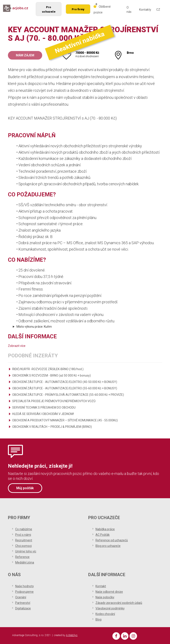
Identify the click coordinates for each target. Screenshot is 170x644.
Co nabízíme (24, 529)
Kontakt (101, 586)
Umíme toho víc (26, 551)
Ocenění (21, 597)
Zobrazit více (17, 346)
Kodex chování (105, 614)
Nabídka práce (105, 529)
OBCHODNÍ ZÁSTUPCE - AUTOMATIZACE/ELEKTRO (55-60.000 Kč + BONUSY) (65, 388)
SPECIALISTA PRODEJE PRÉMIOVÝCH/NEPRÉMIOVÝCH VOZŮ (54, 401)
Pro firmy (78, 9)
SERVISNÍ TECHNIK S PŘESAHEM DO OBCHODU (44, 407)
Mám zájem (25, 55)
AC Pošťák (103, 535)
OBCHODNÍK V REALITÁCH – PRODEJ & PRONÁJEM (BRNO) (52, 427)
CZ (158, 10)
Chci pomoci (23, 546)
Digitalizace (23, 608)
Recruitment (24, 540)
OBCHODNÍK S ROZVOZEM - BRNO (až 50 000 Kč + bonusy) (51, 375)
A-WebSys (72, 635)
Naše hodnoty (25, 586)
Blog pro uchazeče (108, 546)
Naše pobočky (105, 597)
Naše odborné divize (109, 592)
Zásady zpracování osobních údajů (119, 603)
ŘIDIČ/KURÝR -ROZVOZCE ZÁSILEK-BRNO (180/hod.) (48, 369)
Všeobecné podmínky (110, 608)
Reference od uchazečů (112, 540)
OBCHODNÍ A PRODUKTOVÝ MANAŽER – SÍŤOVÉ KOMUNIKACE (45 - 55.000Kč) (65, 420)
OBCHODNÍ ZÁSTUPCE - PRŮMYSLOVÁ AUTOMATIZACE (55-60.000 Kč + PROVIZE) (68, 395)
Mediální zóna (25, 562)
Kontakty (145, 10)
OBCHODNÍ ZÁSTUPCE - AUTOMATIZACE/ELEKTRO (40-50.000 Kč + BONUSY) (65, 382)
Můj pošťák (25, 488)
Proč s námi (23, 535)
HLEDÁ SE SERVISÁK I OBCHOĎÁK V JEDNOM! (43, 414)
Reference (22, 557)
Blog (98, 619)
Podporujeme (24, 592)
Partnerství (23, 603)
